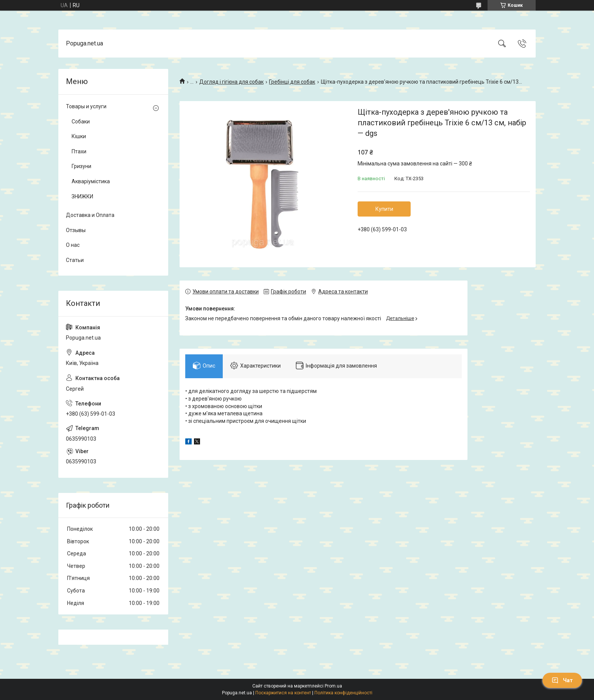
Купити (384, 209)
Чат (562, 680)
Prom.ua (333, 686)
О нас (73, 245)
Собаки (81, 122)
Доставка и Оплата (90, 215)
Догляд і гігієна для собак (231, 82)
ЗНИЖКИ (82, 196)
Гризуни (81, 166)
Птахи (79, 151)
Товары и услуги (86, 106)
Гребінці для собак (292, 82)
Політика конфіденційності (343, 693)
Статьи (75, 260)
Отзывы (76, 230)
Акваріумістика (91, 181)
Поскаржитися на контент (283, 693)
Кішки (79, 136)
